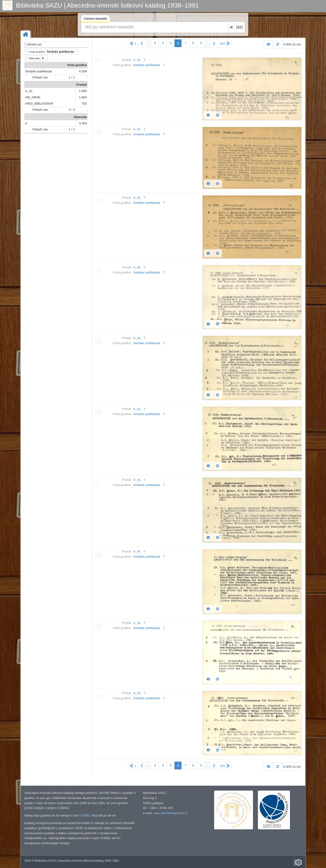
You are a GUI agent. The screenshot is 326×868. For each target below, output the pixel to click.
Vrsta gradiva (77, 65)
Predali (82, 85)
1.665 (83, 91)
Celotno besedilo (95, 19)
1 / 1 (72, 77)
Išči (240, 27)
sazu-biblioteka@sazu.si (170, 813)
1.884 (83, 97)
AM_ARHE (33, 97)
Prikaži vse (40, 77)
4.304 (83, 71)
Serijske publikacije (39, 71)
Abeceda (80, 117)
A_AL (29, 91)
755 (84, 104)
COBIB (84, 815)
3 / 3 (72, 110)
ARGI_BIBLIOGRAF (39, 104)
